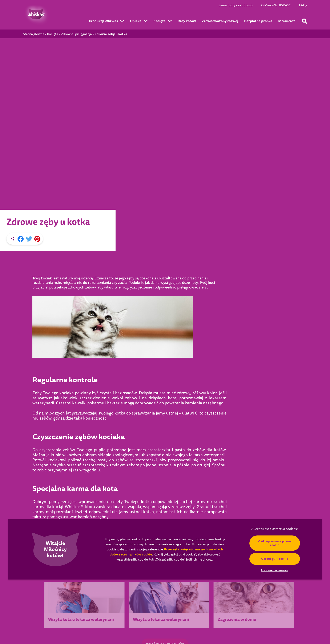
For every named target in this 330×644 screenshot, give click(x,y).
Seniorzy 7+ (221, 583)
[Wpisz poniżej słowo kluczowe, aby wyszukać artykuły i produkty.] (305, 21)
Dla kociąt (168, 589)
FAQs (303, 5)
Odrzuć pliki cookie (275, 559)
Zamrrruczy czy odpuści (236, 5)
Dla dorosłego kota (174, 596)
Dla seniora (169, 602)
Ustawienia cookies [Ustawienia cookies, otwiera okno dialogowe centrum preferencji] (275, 570)
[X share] (29, 130)
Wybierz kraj (53, 590)
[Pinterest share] (37, 130)
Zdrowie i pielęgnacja (76, 34)
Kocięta (53, 34)
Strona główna (34, 34)
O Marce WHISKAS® (276, 5)
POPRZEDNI (54, 427)
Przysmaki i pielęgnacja (178, 583)
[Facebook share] (21, 130)
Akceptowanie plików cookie (276, 543)
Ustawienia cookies (44, 622)
